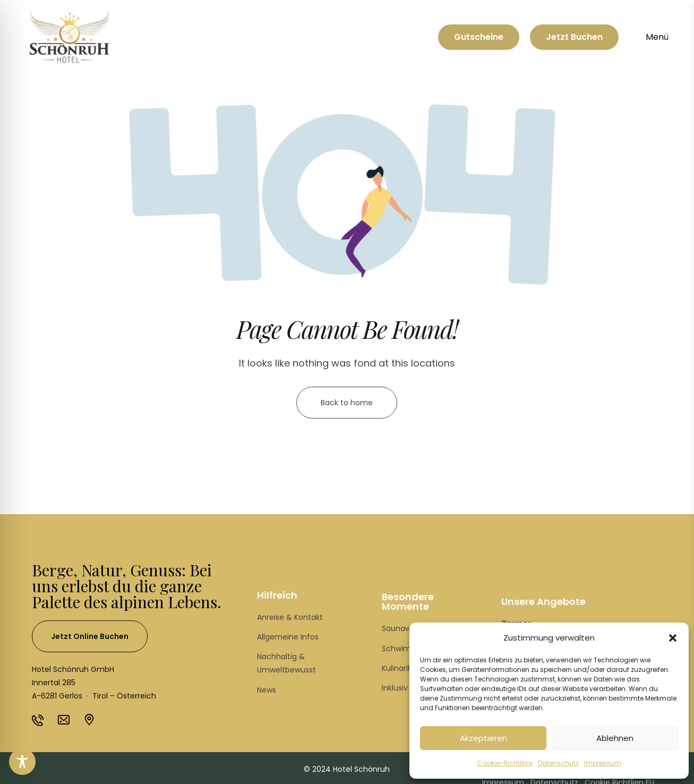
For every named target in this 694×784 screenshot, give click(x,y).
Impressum (603, 763)
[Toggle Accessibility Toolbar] (22, 762)
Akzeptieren (483, 738)
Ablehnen (615, 738)
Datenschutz (558, 763)
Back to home (347, 403)
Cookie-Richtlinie (505, 763)
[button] (673, 638)
